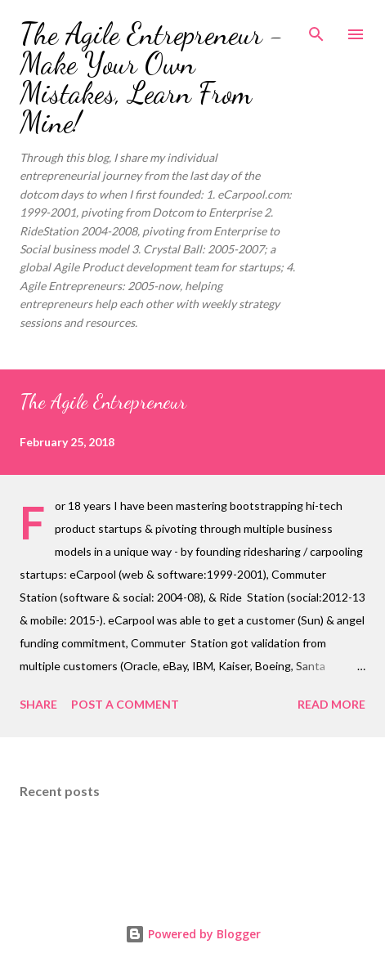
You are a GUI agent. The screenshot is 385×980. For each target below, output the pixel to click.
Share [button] (38, 704)
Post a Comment (125, 704)
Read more (331, 704)
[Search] (316, 29)
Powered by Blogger (193, 934)
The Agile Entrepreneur (103, 402)
